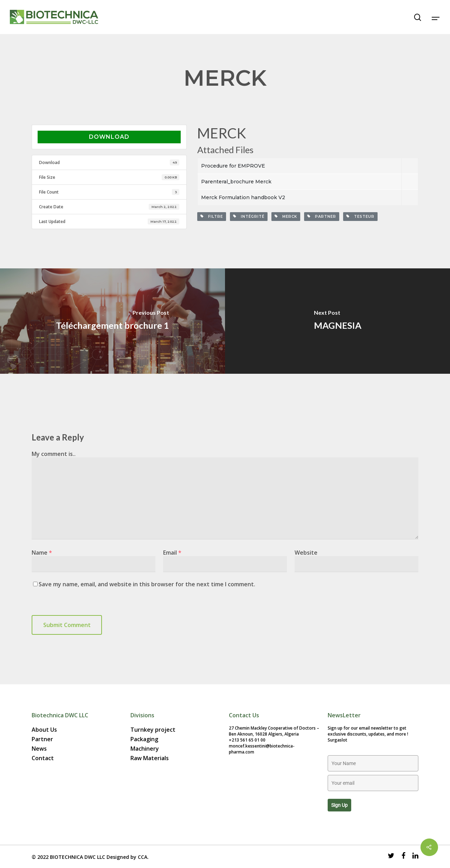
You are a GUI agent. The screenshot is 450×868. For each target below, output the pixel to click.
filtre (212, 217)
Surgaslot (337, 740)
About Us (44, 730)
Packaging (144, 739)
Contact (43, 758)
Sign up (339, 805)
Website (306, 553)
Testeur (360, 217)
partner (322, 217)
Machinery (145, 749)
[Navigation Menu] (436, 17)
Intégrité (249, 217)
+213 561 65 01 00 (247, 740)
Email (172, 553)
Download (109, 137)
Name (42, 553)
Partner (42, 739)
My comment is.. (54, 454)
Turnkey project (153, 730)
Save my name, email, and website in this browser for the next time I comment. (147, 584)
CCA (143, 857)
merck (286, 217)
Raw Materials (150, 758)
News (39, 749)
